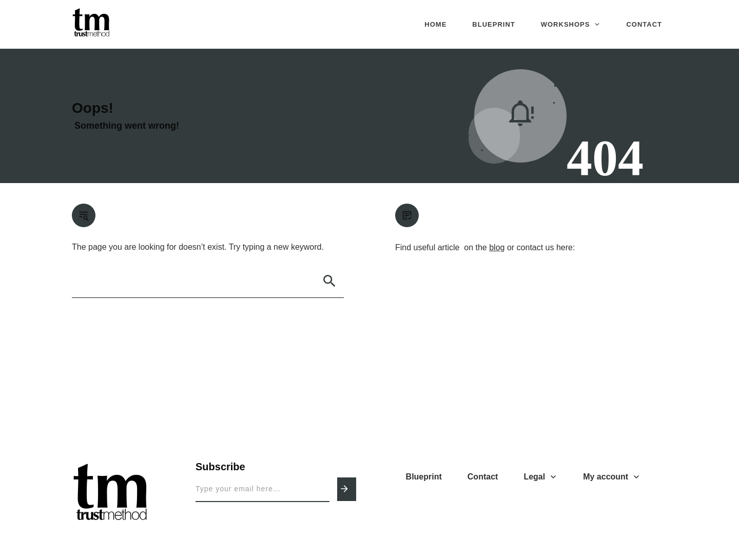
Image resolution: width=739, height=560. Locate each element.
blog (497, 247)
